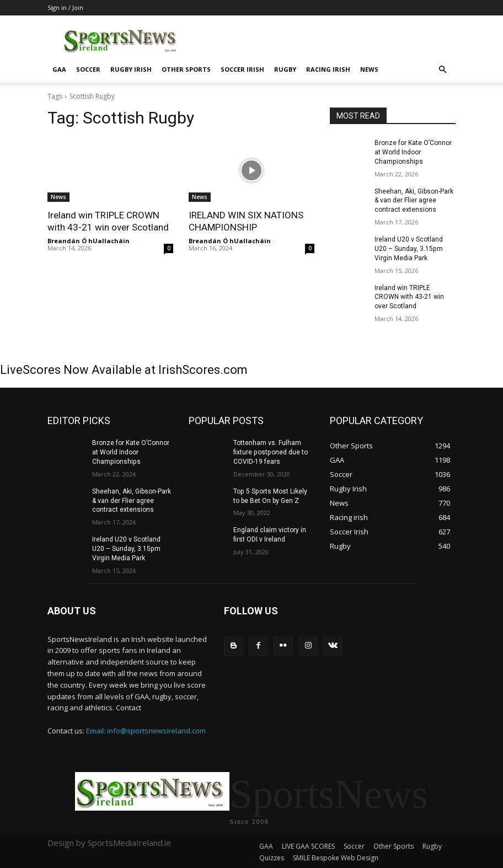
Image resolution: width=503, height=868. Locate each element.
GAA (59, 69)
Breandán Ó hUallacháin (89, 241)
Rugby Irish (131, 69)
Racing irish (328, 69)
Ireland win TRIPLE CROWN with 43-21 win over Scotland (409, 297)
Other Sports (186, 69)
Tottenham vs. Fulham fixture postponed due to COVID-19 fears (270, 452)
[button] (442, 70)
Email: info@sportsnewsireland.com (146, 730)
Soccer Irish (242, 69)
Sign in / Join (65, 7)
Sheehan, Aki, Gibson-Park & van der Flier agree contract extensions (414, 200)
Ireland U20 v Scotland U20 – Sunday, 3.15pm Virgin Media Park (409, 249)
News (369, 69)
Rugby (285, 69)
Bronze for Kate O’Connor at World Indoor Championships (413, 152)
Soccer (88, 69)
